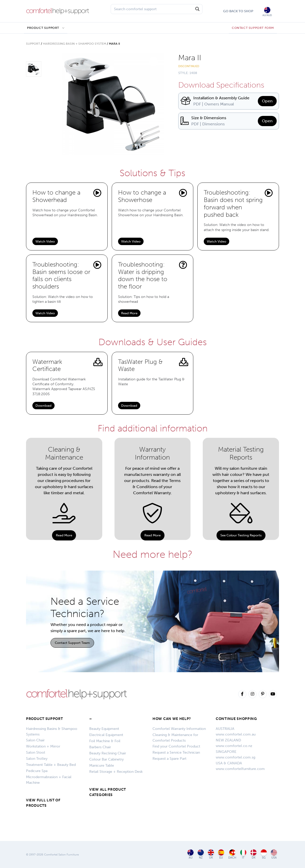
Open (267, 101)
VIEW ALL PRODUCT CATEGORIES (108, 792)
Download (43, 406)
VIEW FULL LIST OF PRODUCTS (43, 803)
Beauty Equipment (104, 729)
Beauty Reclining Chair (108, 753)
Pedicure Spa (37, 771)
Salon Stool (36, 752)
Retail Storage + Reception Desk (116, 772)
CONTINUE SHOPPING (236, 719)
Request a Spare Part (169, 759)
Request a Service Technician (176, 752)
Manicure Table (102, 765)
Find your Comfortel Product (176, 746)
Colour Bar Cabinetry (106, 759)
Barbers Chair (100, 747)
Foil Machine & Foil (105, 741)
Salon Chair (35, 740)
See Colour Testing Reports (241, 535)
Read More (129, 313)
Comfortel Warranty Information (179, 729)
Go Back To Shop (238, 11)
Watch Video (45, 241)
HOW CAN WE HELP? (172, 719)
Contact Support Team (72, 643)
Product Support (43, 28)
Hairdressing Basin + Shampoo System (74, 44)
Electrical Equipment (106, 735)
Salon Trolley (37, 759)
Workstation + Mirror (43, 746)
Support (33, 44)
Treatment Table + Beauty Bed (51, 765)
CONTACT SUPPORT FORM (253, 28)
